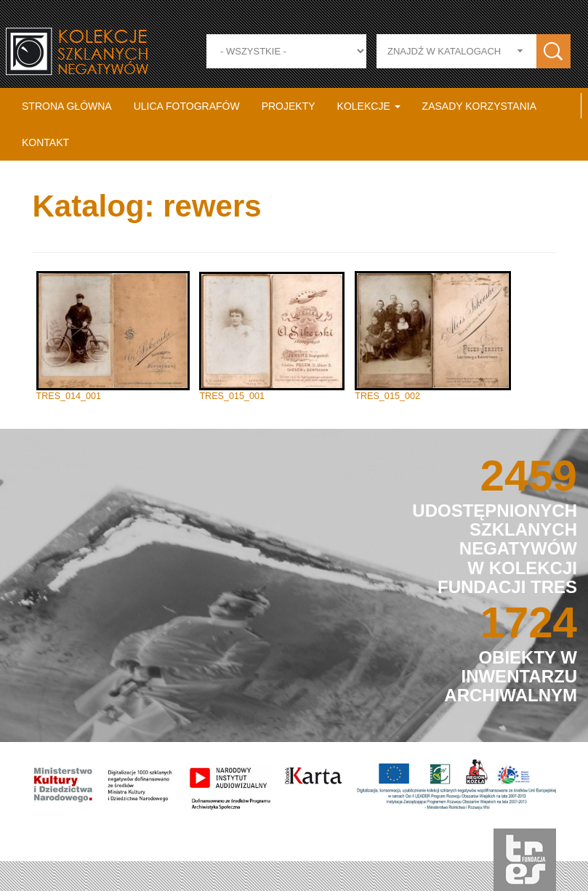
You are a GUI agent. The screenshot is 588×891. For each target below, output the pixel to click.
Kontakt (45, 142)
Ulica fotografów (187, 106)
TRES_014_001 (69, 396)
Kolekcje (369, 106)
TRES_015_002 (387, 396)
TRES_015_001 (232, 396)
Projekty (289, 106)
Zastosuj (553, 51)
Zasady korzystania (479, 106)
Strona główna (67, 106)
